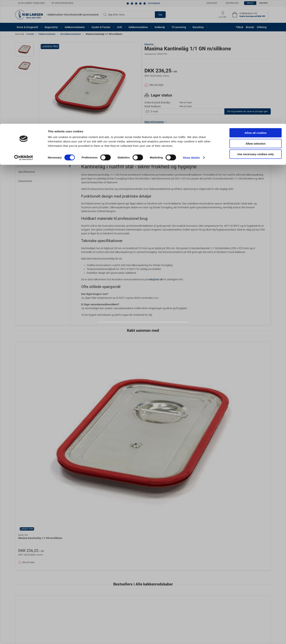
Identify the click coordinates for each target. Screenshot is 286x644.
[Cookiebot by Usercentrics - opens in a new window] (24, 34)
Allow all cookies (256, 9)
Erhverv (151, 332)
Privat (134, 332)
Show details (191, 34)
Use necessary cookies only (256, 30)
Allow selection (255, 20)
